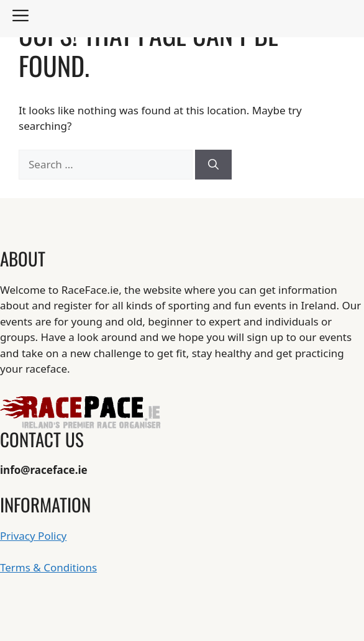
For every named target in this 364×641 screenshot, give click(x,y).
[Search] (213, 165)
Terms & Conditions (48, 567)
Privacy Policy (33, 536)
